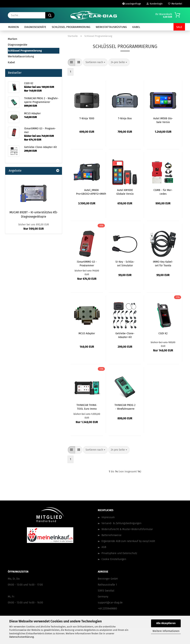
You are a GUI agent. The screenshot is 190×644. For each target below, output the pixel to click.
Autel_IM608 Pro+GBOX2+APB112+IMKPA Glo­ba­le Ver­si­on (91, 192)
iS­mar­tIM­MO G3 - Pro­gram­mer (87, 263)
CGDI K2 (163, 333)
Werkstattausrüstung (111, 27)
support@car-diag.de (110, 603)
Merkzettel (175, 4)
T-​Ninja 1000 (87, 118)
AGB (104, 547)
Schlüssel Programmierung (71, 27)
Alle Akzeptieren (166, 623)
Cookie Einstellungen (114, 559)
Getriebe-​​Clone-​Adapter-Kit (125, 335)
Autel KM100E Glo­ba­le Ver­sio (125, 192)
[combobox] (95, 62)
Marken (13, 27)
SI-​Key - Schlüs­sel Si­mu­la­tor (125, 263)
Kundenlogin (155, 4)
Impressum (108, 517)
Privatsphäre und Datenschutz (119, 553)
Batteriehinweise (112, 535)
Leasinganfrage (132, 4)
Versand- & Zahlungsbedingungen (121, 523)
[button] (71, 62)
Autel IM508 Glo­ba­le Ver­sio (163, 120)
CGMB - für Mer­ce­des (163, 192)
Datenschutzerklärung (22, 637)
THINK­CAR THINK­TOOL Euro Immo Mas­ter (87, 407)
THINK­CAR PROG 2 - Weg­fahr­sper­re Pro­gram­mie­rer (125, 407)
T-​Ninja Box (125, 118)
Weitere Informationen (166, 631)
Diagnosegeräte (35, 27)
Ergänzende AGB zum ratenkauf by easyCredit (128, 541)
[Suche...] (50, 15)
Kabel (136, 27)
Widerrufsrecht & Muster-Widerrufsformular (127, 529)
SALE (179, 27)
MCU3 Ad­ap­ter (87, 333)
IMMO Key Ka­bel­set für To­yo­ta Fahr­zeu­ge (163, 263)
